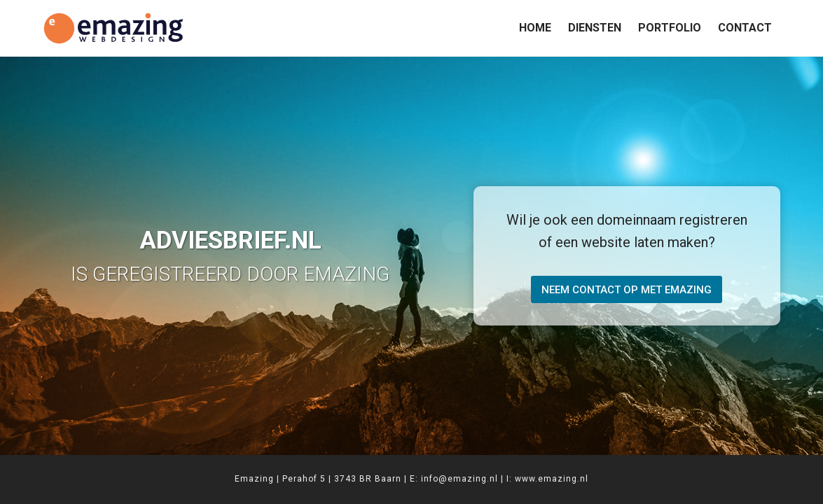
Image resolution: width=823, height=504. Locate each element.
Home (535, 28)
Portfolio (670, 28)
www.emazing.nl (552, 479)
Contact (745, 28)
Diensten (595, 28)
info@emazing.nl (459, 479)
